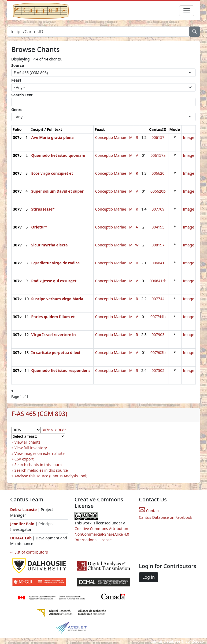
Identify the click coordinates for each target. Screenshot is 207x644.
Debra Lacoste (23, 510)
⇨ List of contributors (29, 552)
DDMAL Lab (21, 538)
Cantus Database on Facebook (166, 517)
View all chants (27, 442)
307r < (47, 430)
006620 (158, 173)
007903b (158, 353)
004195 (158, 227)
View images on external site (40, 453)
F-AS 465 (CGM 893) (39, 414)
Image (188, 137)
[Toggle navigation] (187, 11)
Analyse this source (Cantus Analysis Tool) (51, 476)
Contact (149, 511)
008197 (158, 245)
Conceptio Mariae (111, 137)
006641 (158, 263)
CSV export (24, 459)
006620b (158, 191)
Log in (149, 577)
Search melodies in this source (41, 470)
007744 (158, 299)
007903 (158, 335)
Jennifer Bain (23, 524)
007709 (158, 209)
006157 (158, 137)
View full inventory (31, 448)
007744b (158, 317)
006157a (158, 155)
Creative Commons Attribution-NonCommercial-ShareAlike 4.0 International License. (102, 534)
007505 (158, 370)
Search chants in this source (39, 465)
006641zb (158, 281)
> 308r (60, 430)
